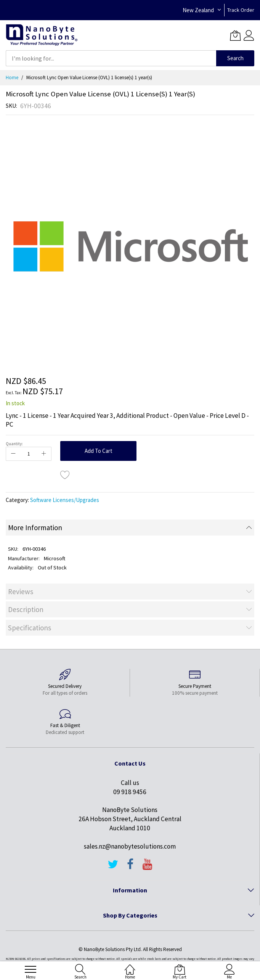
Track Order (241, 10)
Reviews (21, 592)
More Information (35, 528)
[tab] (130, 528)
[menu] (30, 969)
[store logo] (42, 35)
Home (12, 78)
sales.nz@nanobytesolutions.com (130, 846)
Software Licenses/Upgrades (65, 500)
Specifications (30, 628)
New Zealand (198, 10)
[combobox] (111, 58)
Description (26, 609)
